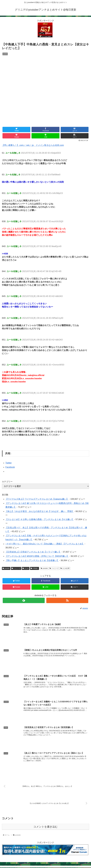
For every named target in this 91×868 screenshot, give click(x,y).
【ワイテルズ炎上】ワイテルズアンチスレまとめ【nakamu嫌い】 (37, 499)
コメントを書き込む (46, 827)
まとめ (26, 568)
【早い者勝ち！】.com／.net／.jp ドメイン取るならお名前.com (33, 145)
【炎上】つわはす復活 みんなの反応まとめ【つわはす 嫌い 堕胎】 (40, 511)
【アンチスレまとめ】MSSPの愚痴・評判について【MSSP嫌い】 (37, 556)
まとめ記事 (65, 568)
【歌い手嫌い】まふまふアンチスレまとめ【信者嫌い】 (32, 560)
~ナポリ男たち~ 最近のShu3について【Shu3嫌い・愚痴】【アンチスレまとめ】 (45, 544)
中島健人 (34, 568)
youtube (6, 568)
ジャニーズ (16, 568)
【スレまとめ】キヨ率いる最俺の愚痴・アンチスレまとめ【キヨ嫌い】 (40, 519)
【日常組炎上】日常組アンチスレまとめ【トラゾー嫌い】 (33, 552)
